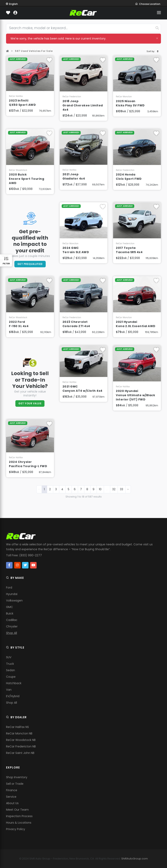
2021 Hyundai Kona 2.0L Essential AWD (136, 324)
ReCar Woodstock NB (21, 740)
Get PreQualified (30, 264)
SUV (9, 657)
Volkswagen (14, 600)
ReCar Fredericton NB (21, 746)
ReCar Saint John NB (20, 753)
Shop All (12, 633)
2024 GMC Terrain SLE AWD (76, 250)
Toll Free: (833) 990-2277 (24, 555)
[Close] (157, 38)
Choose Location (148, 4)
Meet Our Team (17, 810)
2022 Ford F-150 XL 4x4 (19, 324)
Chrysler (12, 626)
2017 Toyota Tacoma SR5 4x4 (129, 250)
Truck (10, 664)
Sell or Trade (15, 784)
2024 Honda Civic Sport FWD (129, 177)
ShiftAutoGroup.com (135, 859)
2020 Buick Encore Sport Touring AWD (26, 179)
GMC (10, 607)
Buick (10, 613)
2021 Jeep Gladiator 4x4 (74, 176)
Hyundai (12, 594)
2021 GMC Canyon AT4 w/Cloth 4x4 (82, 389)
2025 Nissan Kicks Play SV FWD (130, 103)
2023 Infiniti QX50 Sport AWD (22, 103)
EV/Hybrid (13, 696)
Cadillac (12, 620)
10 (100, 489)
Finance (12, 790)
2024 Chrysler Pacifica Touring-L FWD (28, 464)
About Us (12, 803)
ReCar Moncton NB (19, 733)
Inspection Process (19, 816)
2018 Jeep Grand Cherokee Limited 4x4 (83, 105)
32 (114, 489)
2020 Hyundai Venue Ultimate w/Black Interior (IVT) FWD (135, 395)
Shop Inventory (17, 777)
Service (11, 797)
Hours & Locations (19, 823)
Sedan (11, 670)
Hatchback (14, 683)
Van (9, 690)
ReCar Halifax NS (17, 727)
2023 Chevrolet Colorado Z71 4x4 (76, 324)
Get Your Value (30, 403)
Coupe (11, 677)
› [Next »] (128, 489)
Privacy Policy (16, 829)
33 (122, 489)
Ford (9, 588)
